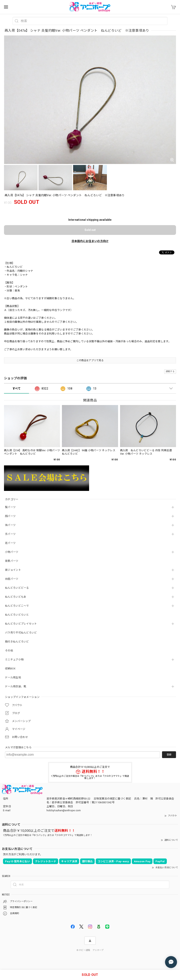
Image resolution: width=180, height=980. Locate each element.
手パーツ (10, 534)
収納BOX (10, 669)
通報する (170, 371)
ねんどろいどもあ (16, 597)
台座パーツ (12, 579)
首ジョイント (13, 570)
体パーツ (10, 525)
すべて (16, 388)
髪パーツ (10, 507)
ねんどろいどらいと (17, 615)
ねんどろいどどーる (17, 588)
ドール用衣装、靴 (16, 686)
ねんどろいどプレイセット (21, 624)
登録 (169, 755)
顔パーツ (10, 516)
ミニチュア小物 (14, 660)
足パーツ (10, 543)
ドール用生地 (13, 677)
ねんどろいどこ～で (17, 606)
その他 (9, 651)
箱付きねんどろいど (17, 642)
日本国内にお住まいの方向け (90, 241)
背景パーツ (12, 561)
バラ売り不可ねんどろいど (21, 633)
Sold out (90, 230)
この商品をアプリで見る (90, 360)
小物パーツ (12, 552)
